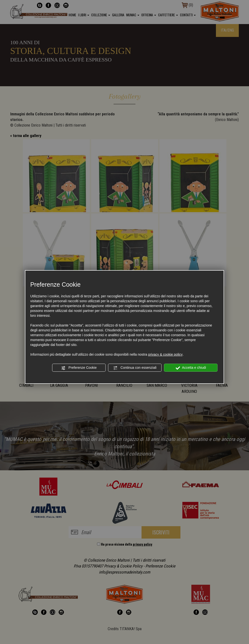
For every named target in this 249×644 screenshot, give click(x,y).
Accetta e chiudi (191, 368)
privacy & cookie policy (165, 354)
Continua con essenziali (135, 368)
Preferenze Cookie (79, 368)
